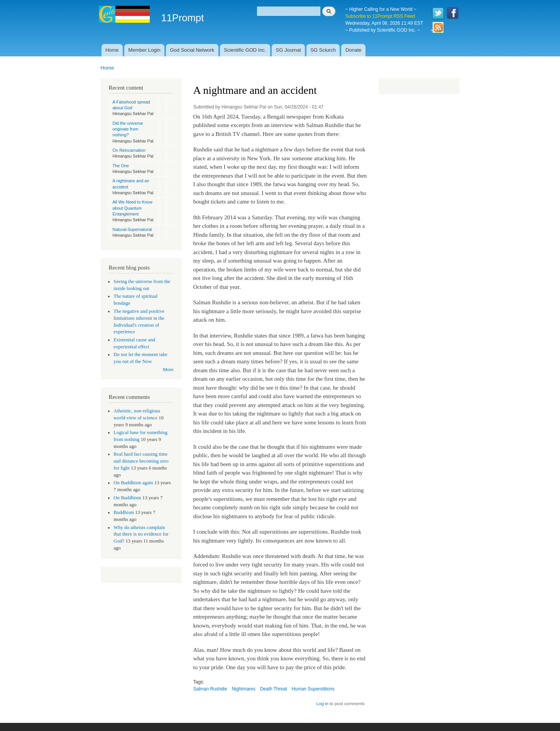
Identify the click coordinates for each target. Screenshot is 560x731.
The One (121, 166)
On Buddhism (127, 498)
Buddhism (124, 512)
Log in (322, 704)
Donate (354, 50)
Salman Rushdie (210, 689)
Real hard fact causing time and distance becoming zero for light (141, 461)
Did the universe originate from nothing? (128, 129)
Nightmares (243, 689)
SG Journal (288, 50)
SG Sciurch (323, 50)
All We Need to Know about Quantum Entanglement (133, 208)
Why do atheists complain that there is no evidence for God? (141, 534)
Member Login (144, 50)
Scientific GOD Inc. (245, 50)
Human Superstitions (313, 689)
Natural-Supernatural (132, 229)
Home (112, 50)
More (168, 370)
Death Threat (274, 689)
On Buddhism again (133, 483)
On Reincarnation (129, 150)
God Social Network (192, 50)
